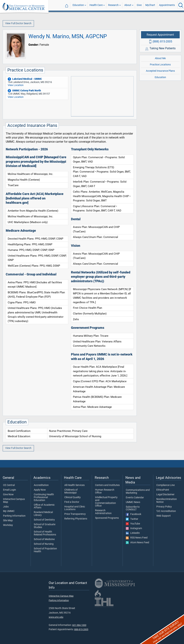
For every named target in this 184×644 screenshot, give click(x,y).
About (128, 5)
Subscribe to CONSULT (133, 508)
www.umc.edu (56, 617)
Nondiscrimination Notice (167, 501)
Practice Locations (160, 65)
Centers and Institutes (107, 485)
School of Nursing (44, 544)
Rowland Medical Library (43, 514)
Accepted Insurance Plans (160, 71)
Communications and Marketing (138, 492)
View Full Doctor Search (18, 23)
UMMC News (133, 502)
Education (78, 5)
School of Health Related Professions (45, 533)
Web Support (164, 516)
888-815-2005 (81, 629)
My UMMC (9, 511)
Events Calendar (135, 498)
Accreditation (41, 485)
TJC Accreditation (166, 511)
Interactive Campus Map (14, 501)
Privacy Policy (164, 507)
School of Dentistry (44, 520)
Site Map (8, 521)
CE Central (9, 485)
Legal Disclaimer (165, 495)
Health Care (96, 5)
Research (113, 5)
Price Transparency (75, 514)
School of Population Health (45, 550)
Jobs (6, 507)
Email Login (10, 490)
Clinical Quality (73, 497)
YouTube (133, 524)
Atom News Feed (137, 543)
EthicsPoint (163, 490)
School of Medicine (44, 539)
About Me (160, 58)
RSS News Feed (137, 538)
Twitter (132, 519)
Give (139, 5)
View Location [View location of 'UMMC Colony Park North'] (16, 97)
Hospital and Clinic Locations (75, 508)
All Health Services (74, 485)
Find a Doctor (72, 502)
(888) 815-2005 (162, 41)
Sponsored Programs (107, 518)
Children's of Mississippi (71, 491)
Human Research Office (105, 491)
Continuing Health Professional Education (44, 497)
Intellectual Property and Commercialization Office (106, 502)
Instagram (134, 528)
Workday (8, 525)
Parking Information (14, 516)
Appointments (167, 5)
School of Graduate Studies (45, 526)
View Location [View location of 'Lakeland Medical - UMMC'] (16, 85)
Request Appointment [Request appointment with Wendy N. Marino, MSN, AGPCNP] (160, 35)
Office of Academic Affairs (44, 506)
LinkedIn (133, 533)
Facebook (134, 514)
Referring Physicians (76, 519)
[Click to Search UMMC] (181, 5)
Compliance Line (165, 485)
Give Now (8, 495)
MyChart (150, 5)
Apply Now (40, 490)
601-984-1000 (79, 625)
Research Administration (103, 512)
